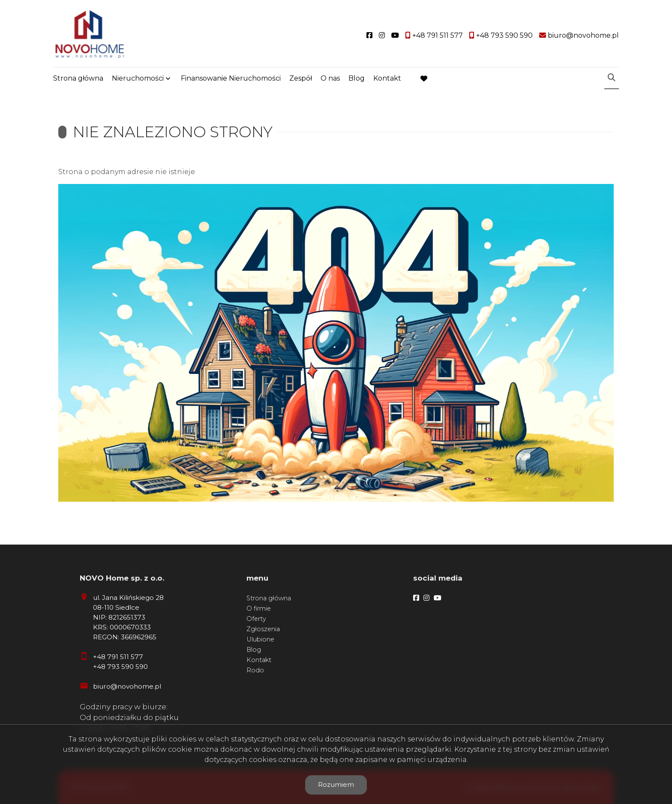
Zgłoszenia (263, 629)
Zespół (301, 78)
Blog (357, 78)
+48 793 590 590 (120, 667)
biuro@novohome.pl (127, 686)
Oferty (256, 619)
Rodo (255, 670)
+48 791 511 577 (118, 657)
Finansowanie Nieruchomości (231, 78)
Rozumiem (336, 784)
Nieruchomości (138, 78)
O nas (330, 78)
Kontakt (387, 78)
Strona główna (78, 78)
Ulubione (260, 639)
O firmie (259, 608)
